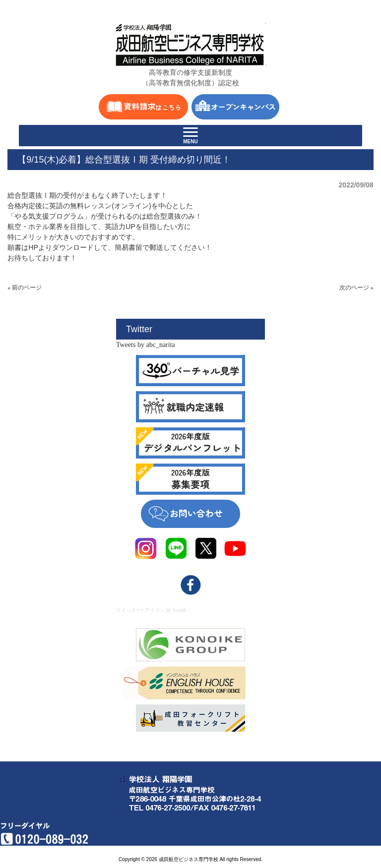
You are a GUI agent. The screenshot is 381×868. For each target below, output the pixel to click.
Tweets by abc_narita (146, 345)
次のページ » (356, 288)
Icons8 (179, 610)
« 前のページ (25, 288)
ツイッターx (130, 610)
